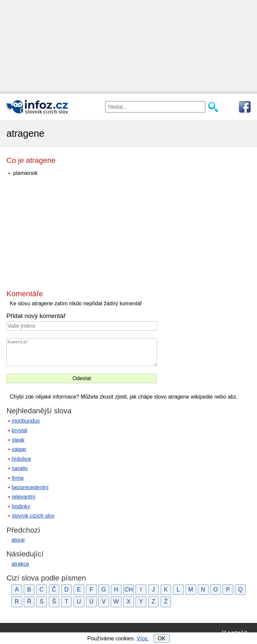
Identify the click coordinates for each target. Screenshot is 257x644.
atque (18, 540)
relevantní (23, 497)
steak (18, 440)
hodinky (21, 506)
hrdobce (21, 459)
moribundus (26, 421)
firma (18, 478)
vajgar (19, 449)
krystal (19, 431)
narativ (20, 468)
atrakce (20, 564)
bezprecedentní (30, 487)
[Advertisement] (128, 47)
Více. (143, 638)
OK (161, 638)
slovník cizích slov (33, 516)
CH (128, 589)
